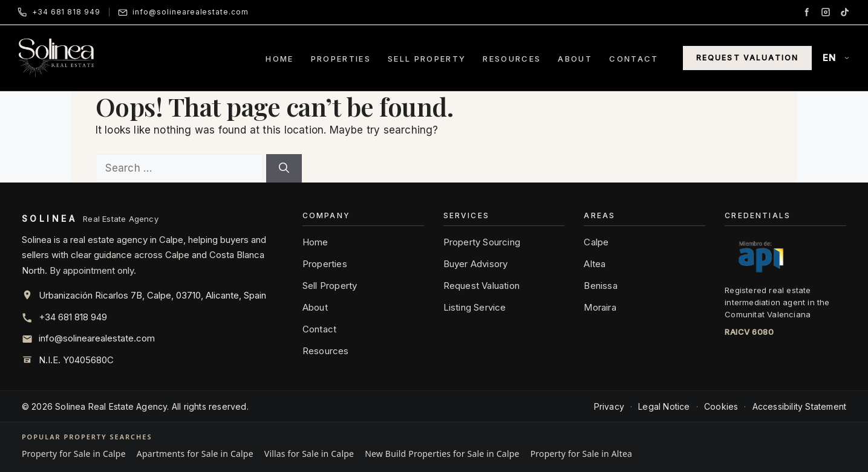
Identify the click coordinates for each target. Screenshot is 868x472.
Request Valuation (748, 58)
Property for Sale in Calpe (74, 454)
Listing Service (475, 307)
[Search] (284, 169)
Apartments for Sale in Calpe (195, 454)
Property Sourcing (482, 242)
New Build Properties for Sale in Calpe (442, 454)
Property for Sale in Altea (581, 454)
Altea (595, 264)
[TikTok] (845, 12)
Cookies (721, 406)
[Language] (837, 58)
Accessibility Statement (800, 406)
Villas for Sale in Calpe (309, 454)
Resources (512, 59)
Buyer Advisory (476, 264)
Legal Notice (664, 406)
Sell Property (427, 59)
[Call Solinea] (59, 12)
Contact (634, 59)
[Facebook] (806, 12)
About (575, 59)
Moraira (600, 307)
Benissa (600, 286)
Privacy (609, 406)
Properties (341, 59)
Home (279, 59)
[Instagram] (826, 12)
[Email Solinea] (183, 12)
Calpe (596, 242)
